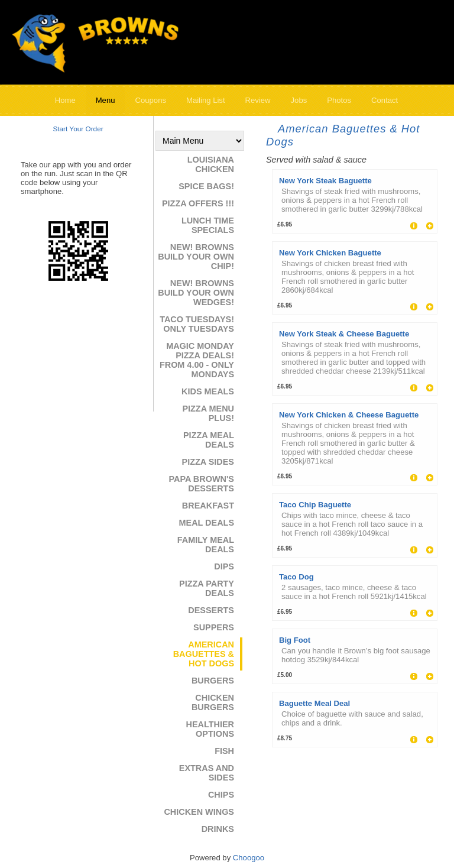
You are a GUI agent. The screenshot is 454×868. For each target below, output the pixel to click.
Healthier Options (210, 729)
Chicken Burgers (213, 702)
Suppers (214, 627)
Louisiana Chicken (211, 164)
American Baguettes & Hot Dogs (204, 654)
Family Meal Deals (206, 545)
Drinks (218, 829)
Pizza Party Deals (207, 588)
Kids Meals (208, 391)
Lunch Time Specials (208, 225)
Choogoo (249, 858)
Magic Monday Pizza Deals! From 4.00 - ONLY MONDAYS (197, 360)
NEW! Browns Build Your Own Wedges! (196, 293)
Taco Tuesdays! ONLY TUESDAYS (197, 324)
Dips (224, 566)
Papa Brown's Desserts (201, 484)
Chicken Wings (199, 812)
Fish (224, 751)
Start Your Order (78, 129)
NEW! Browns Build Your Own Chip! (196, 257)
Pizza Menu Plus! (208, 413)
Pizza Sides (208, 462)
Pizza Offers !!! (198, 203)
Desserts (211, 610)
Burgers (213, 681)
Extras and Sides (207, 773)
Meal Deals (207, 523)
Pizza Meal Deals (209, 440)
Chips (221, 795)
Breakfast (208, 506)
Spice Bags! (206, 186)
